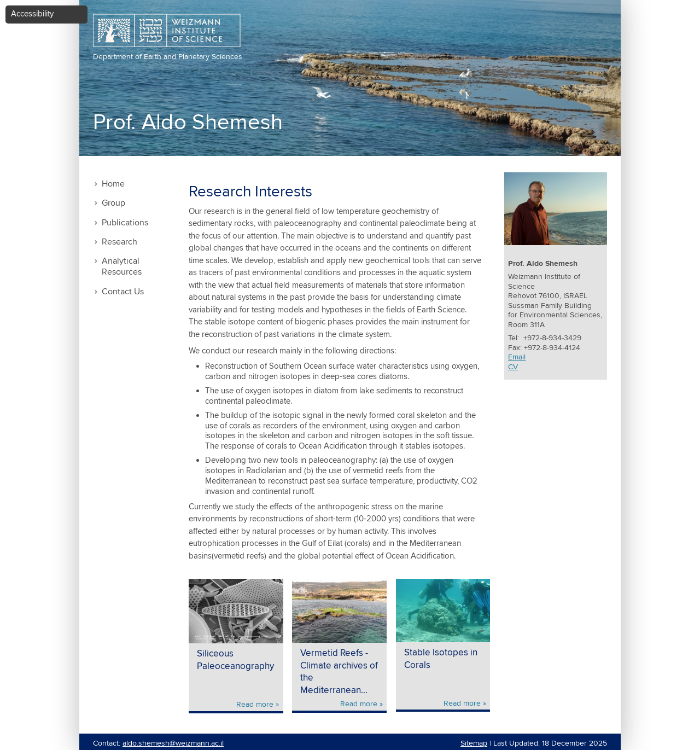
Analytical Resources (122, 267)
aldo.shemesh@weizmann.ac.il (173, 743)
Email (517, 357)
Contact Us (123, 292)
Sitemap (474, 743)
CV (513, 367)
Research (119, 242)
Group (113, 203)
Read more (255, 705)
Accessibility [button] (32, 14)
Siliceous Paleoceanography (235, 660)
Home (113, 184)
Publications (125, 223)
